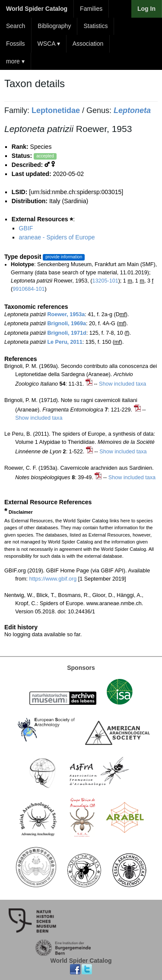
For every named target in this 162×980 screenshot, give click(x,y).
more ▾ (15, 61)
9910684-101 (29, 289)
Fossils (16, 44)
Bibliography (54, 26)
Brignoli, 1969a (67, 324)
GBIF (26, 228)
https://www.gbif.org (53, 579)
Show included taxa (122, 384)
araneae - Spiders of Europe (57, 237)
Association (88, 44)
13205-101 (105, 281)
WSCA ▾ (49, 44)
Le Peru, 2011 (65, 342)
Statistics (95, 26)
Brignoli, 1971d (67, 333)
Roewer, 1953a (66, 314)
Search (16, 26)
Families (91, 9)
